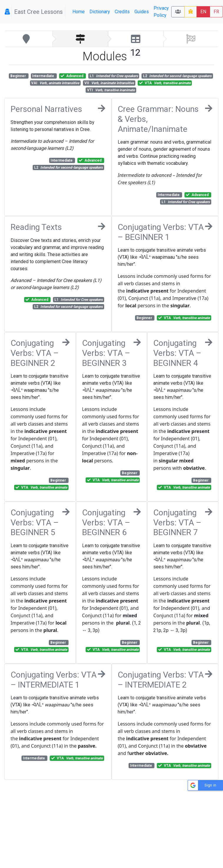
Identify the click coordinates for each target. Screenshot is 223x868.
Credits (122, 12)
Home (79, 12)
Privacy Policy (161, 12)
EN (203, 12)
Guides (142, 12)
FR (216, 12)
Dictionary (100, 12)
